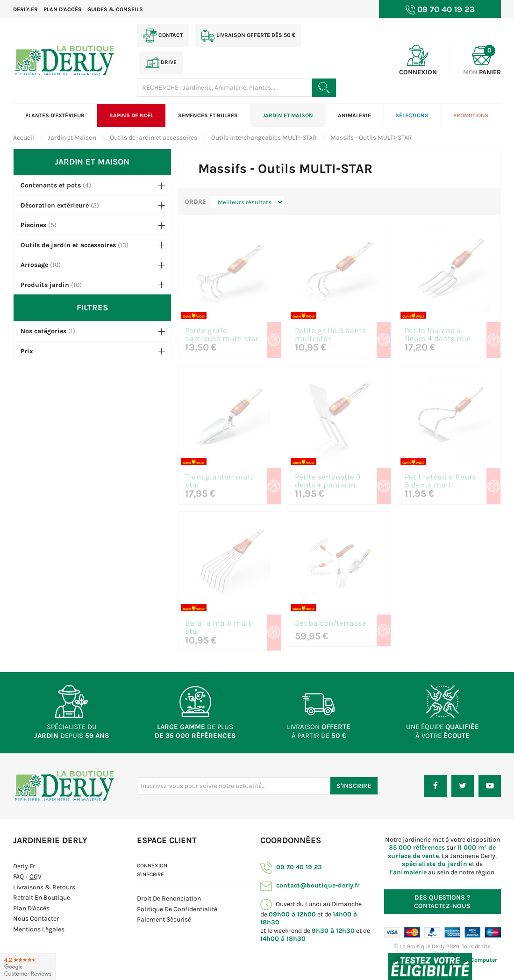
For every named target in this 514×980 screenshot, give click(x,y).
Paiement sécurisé (164, 919)
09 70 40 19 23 (291, 867)
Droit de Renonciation (169, 898)
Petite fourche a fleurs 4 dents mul (438, 335)
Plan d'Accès (31, 908)
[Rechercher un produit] (324, 88)
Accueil (24, 138)
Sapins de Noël (132, 115)
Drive (161, 63)
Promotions (471, 115)
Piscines (33, 225)
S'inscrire (150, 874)
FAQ (18, 876)
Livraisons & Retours (44, 887)
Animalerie (354, 115)
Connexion (152, 866)
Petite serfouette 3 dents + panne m (328, 481)
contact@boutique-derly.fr (310, 885)
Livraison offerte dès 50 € (248, 36)
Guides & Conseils (115, 9)
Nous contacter (36, 919)
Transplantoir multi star (220, 481)
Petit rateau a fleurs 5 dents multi (440, 481)
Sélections (412, 115)
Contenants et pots (51, 185)
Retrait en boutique (42, 898)
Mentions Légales (39, 929)
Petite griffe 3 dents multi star (330, 335)
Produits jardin (45, 285)
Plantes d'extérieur (55, 115)
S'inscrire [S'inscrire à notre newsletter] (354, 786)
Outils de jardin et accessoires (68, 245)
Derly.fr (25, 9)
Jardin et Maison (288, 115)
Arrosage (34, 265)
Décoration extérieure (55, 205)
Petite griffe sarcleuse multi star (222, 335)
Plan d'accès (63, 9)
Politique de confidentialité (177, 909)
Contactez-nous (442, 902)
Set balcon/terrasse (331, 624)
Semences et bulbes (208, 115)
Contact (163, 36)
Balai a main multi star (219, 628)
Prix (27, 351)
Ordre (195, 202)
